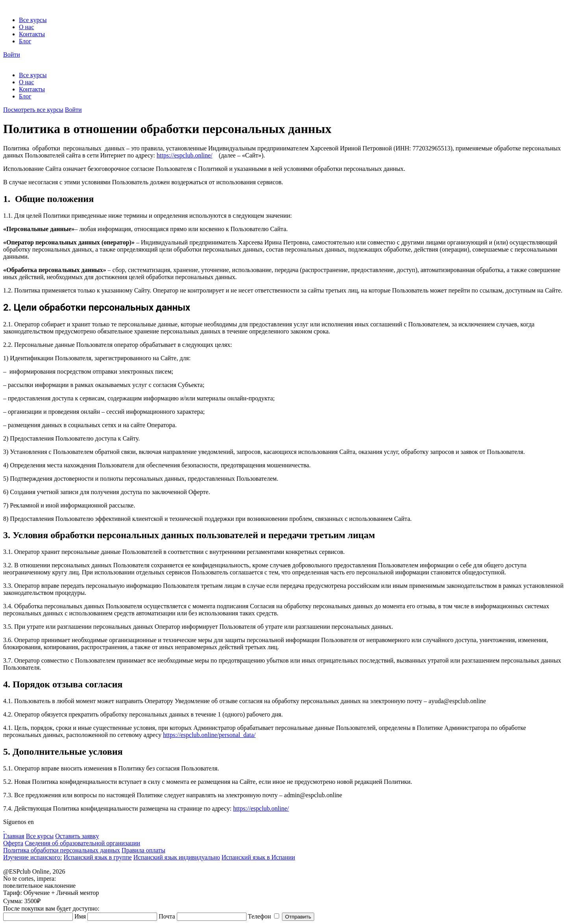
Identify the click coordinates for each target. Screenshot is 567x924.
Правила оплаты (144, 850)
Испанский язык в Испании (258, 857)
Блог (25, 41)
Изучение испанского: (32, 857)
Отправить (298, 917)
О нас (26, 27)
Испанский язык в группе (97, 857)
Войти (12, 55)
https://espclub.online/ (185, 155)
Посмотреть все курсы (33, 110)
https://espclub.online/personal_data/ (209, 735)
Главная (14, 836)
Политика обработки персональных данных (62, 850)
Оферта (13, 843)
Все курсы (33, 20)
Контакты (32, 34)
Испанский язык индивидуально (177, 857)
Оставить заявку (77, 836)
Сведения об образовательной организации (82, 843)
